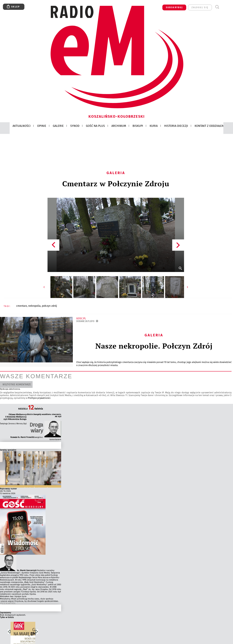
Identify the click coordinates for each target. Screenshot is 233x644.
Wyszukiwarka (217, 7)
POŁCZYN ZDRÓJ (49, 306)
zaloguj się (200, 7)
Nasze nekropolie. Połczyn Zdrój (154, 346)
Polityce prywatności (39, 398)
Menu (224, 7)
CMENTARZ (22, 306)
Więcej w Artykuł (8, 603)
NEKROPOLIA (34, 306)
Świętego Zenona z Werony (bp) (13, 424)
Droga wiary (36, 428)
